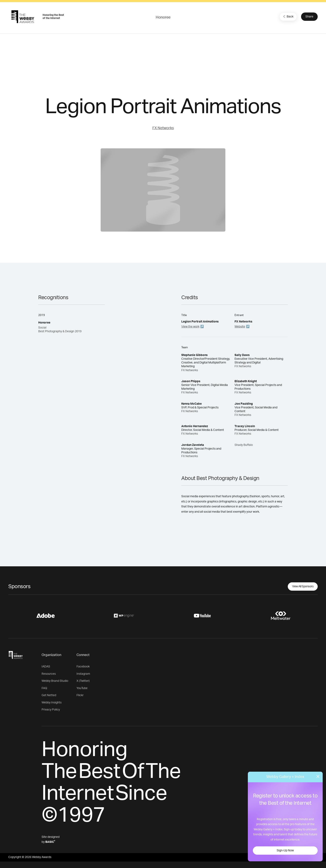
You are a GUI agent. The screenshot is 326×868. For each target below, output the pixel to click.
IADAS (46, 667)
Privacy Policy (51, 710)
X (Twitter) (83, 681)
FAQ (44, 688)
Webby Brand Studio (55, 681)
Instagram (83, 674)
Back (288, 16)
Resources (49, 674)
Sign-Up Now (285, 851)
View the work (190, 327)
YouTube (82, 688)
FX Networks (163, 128)
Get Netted (49, 695)
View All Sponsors (303, 587)
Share (309, 17)
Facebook (83, 667)
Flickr (80, 695)
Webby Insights (52, 703)
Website (240, 327)
